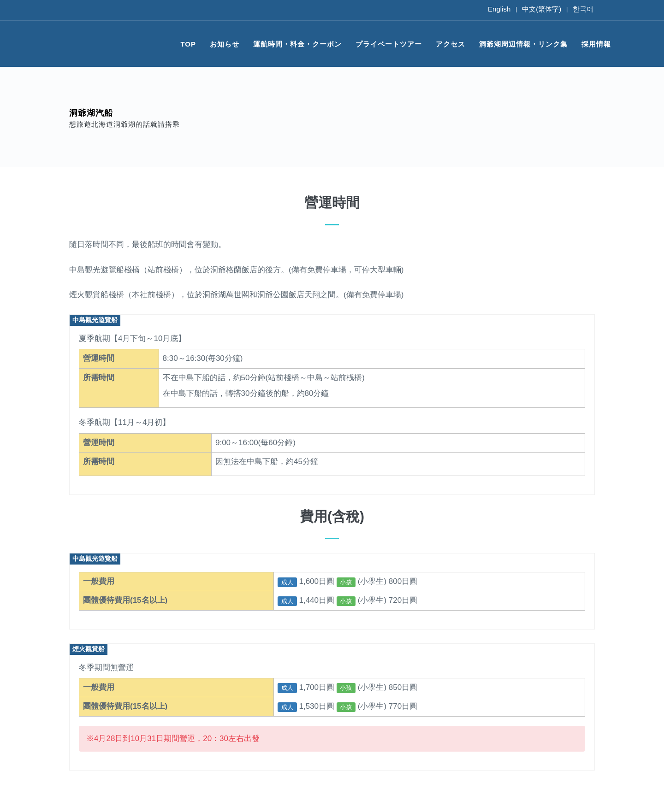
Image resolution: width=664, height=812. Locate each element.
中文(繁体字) (542, 9)
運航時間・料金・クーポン (297, 44)
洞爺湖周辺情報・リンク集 (523, 44)
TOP (188, 44)
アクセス (451, 44)
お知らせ (225, 44)
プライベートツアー (389, 44)
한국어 (583, 9)
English (499, 9)
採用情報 (596, 44)
